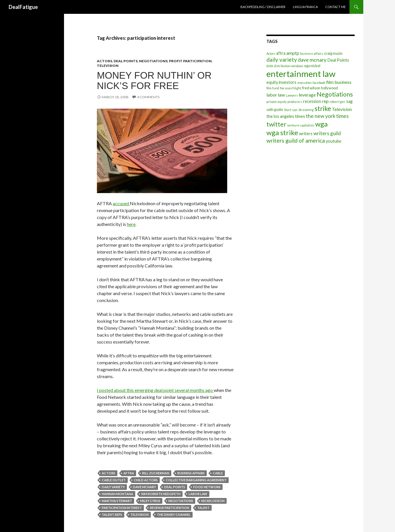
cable (218, 473)
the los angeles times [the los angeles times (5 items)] (286, 116)
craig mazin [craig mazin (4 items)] (333, 53)
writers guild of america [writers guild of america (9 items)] (296, 140)
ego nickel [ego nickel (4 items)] (312, 66)
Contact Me (335, 7)
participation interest (122, 508)
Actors (105, 61)
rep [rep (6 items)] (325, 101)
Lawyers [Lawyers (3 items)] (292, 95)
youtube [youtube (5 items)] (334, 141)
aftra (129, 473)
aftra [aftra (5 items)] (281, 53)
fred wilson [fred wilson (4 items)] (311, 88)
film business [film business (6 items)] (339, 82)
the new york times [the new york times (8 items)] (327, 116)
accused (121, 203)
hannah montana (117, 494)
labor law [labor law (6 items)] (276, 95)
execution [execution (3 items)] (304, 83)
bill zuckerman (156, 473)
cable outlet (114, 480)
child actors (146, 480)
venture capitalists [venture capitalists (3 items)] (301, 125)
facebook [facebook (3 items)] (319, 83)
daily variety (113, 487)
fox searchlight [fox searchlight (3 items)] (291, 88)
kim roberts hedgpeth (161, 494)
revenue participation (170, 508)
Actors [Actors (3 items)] (271, 53)
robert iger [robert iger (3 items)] (337, 102)
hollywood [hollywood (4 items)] (329, 88)
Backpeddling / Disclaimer (263, 7)
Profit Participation (190, 61)
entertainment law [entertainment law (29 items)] (301, 74)
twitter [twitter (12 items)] (276, 124)
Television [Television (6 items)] (342, 109)
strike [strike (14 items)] (323, 108)
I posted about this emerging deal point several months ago (155, 390)
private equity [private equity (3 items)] (276, 102)
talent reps (112, 515)
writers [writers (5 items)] (306, 134)
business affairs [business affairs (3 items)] (312, 53)
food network (207, 487)
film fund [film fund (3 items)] (273, 88)
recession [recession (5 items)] (312, 101)
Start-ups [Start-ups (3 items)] (291, 110)
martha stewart (117, 501)
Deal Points (126, 61)
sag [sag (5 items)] (349, 101)
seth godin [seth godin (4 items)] (275, 110)
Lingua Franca (305, 7)
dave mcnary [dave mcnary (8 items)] (312, 60)
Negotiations (153, 61)
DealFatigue (23, 7)
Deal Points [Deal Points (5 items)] (338, 60)
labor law (198, 494)
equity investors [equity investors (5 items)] (281, 82)
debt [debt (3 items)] (270, 66)
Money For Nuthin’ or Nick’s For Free (154, 81)
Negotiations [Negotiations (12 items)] (335, 94)
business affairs (191, 473)
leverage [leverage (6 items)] (307, 95)
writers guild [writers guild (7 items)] (327, 133)
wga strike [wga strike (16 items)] (282, 132)
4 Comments (148, 97)
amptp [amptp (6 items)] (293, 53)
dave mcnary (144, 487)
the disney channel (174, 515)
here (131, 224)
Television (108, 66)
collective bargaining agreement (196, 480)
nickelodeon (213, 501)
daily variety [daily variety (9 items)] (282, 60)
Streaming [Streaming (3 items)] (306, 110)
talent (203, 508)
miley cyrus (150, 501)
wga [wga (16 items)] (321, 124)
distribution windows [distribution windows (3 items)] (289, 66)
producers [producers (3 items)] (295, 102)
